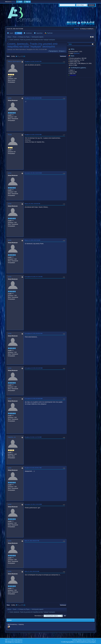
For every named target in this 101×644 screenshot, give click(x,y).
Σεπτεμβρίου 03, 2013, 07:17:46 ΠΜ (33, 277)
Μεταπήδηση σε (39, 616)
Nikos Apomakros (14, 62)
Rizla (10, 135)
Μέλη (72, 49)
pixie (10, 98)
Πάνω (8, 605)
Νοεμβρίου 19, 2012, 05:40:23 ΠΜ (33, 61)
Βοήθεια (80, 640)
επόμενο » (62, 51)
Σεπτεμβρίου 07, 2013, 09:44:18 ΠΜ (33, 333)
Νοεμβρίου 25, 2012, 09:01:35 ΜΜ (33, 98)
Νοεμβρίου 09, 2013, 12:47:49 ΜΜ (33, 437)
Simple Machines (18, 640)
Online (9, 620)
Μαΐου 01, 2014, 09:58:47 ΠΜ (32, 541)
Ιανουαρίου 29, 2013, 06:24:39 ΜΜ (33, 173)
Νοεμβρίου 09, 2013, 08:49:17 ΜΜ (33, 468)
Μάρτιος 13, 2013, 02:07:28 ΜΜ (32, 240)
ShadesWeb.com (18, 642)
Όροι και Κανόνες (87, 640)
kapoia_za (12, 437)
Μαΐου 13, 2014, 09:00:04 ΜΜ (32, 571)
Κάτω (8, 56)
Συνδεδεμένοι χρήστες (78, 68)
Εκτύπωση (63, 56)
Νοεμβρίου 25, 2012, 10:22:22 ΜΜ (33, 135)
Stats (70, 44)
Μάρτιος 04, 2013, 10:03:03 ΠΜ (32, 204)
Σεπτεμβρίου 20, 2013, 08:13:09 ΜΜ (34, 368)
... (20, 56)
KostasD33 (73, 75)
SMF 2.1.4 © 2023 (9, 640)
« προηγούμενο (53, 51)
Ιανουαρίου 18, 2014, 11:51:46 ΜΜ (33, 504)
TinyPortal (75, 640)
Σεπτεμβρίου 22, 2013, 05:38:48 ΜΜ (34, 399)
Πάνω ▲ (94, 640)
